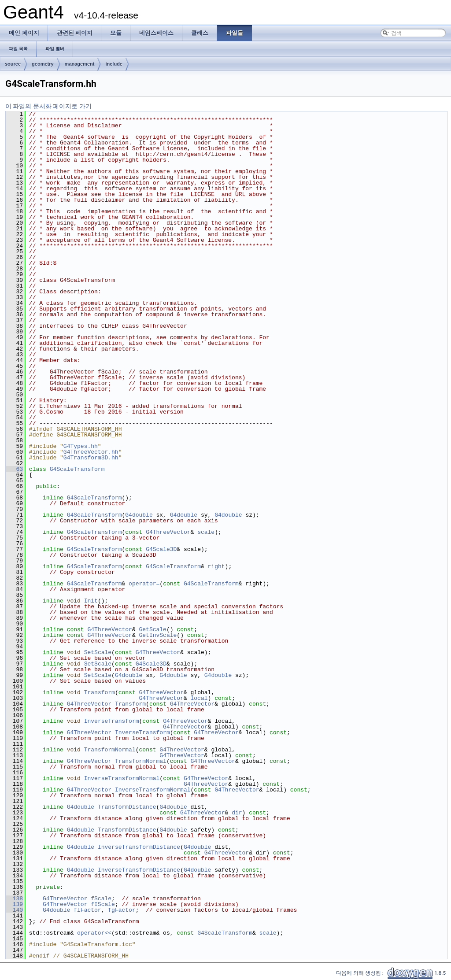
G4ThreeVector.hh (91, 452)
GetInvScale (158, 635)
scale (206, 532)
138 (14, 899)
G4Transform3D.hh (91, 458)
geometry (43, 64)
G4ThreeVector (168, 532)
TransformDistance (127, 807)
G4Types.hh (81, 446)
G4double (139, 515)
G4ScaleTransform (77, 469)
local (199, 698)
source (13, 64)
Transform (100, 692)
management (80, 64)
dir (237, 813)
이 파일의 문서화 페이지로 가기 (48, 106)
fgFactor (122, 910)
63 (14, 469)
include (114, 64)
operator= (144, 584)
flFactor (87, 910)
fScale (101, 899)
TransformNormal (110, 750)
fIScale (103, 904)
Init (91, 601)
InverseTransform (112, 721)
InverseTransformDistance (139, 847)
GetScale (153, 629)
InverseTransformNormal (122, 778)
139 (14, 904)
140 (14, 910)
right (216, 566)
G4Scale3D (161, 549)
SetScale (98, 652)
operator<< (94, 933)
